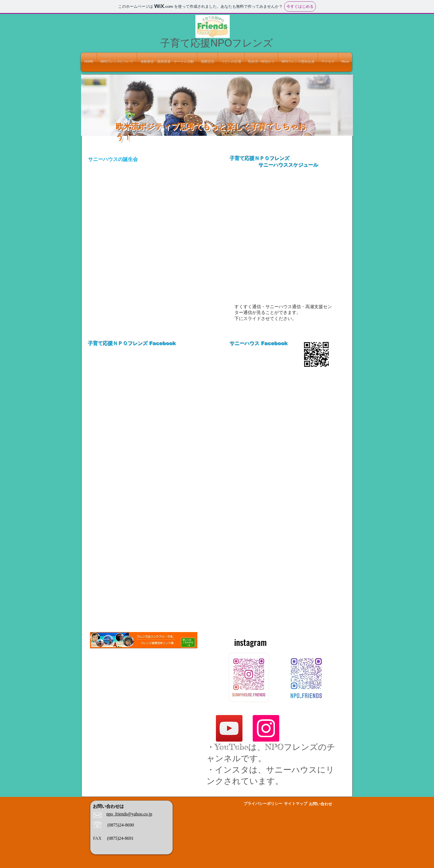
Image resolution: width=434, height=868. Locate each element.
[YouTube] (229, 728)
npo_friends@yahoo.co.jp (129, 814)
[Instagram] (266, 728)
